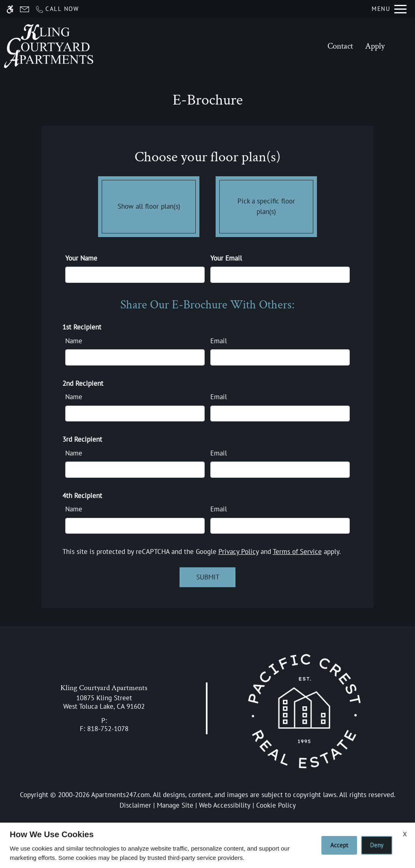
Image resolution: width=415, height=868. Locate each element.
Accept (339, 845)
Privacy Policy (239, 552)
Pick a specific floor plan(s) (266, 205)
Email (219, 341)
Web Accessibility (225, 805)
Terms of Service (297, 552)
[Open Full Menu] (389, 9)
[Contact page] (25, 9)
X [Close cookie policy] (405, 834)
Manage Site (175, 805)
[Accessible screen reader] (10, 9)
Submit (208, 577)
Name (74, 341)
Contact (340, 46)
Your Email (226, 258)
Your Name (81, 258)
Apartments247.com (121, 795)
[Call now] (57, 9)
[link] (104, 702)
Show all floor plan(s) (149, 205)
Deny (377, 845)
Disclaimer (135, 805)
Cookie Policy (276, 805)
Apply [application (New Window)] (375, 46)
